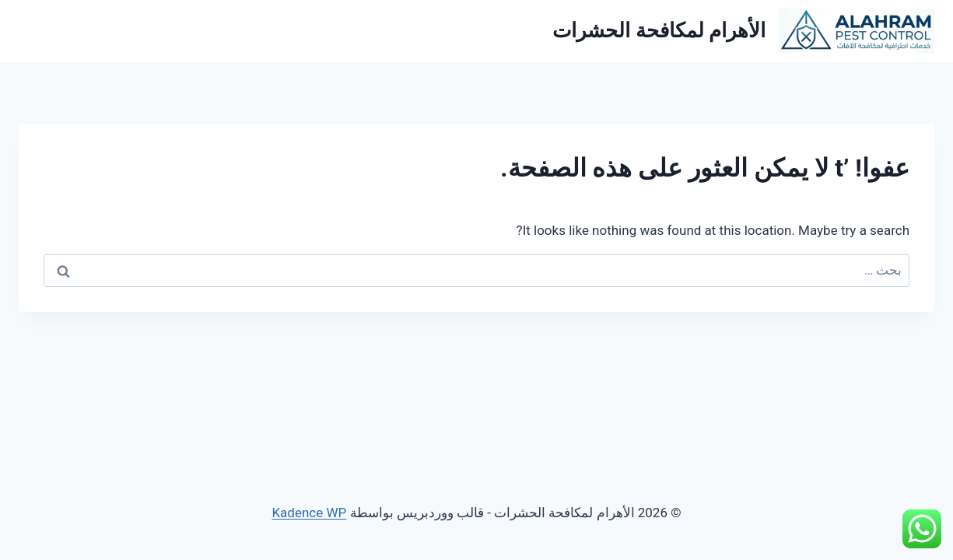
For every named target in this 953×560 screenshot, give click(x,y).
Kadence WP (309, 513)
